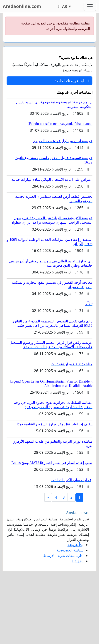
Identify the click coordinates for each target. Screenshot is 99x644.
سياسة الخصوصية (70, 550)
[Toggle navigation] (90, 6)
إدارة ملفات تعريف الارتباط (63, 556)
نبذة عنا (78, 561)
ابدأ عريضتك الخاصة (72, 81)
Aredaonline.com (22, 6)
